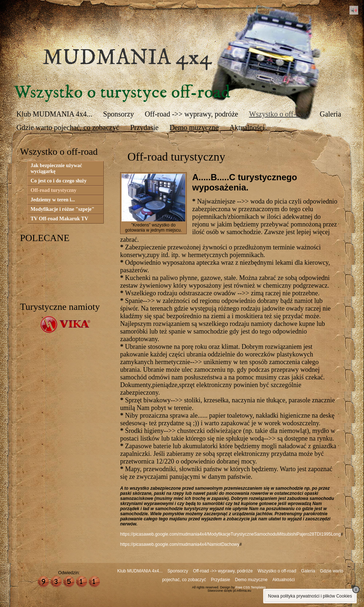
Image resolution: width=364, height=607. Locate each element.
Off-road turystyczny (54, 190)
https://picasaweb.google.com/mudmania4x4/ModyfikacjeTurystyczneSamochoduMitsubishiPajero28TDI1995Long (230, 534)
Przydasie (145, 127)
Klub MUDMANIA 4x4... (54, 114)
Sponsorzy (118, 114)
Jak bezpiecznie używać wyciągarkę (56, 168)
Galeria (330, 114)
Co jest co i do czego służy (59, 181)
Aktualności (247, 127)
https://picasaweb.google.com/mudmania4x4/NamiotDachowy (180, 544)
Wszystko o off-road (279, 114)
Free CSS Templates (251, 587)
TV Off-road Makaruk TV (59, 219)
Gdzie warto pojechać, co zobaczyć (68, 127)
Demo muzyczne (194, 127)
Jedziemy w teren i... (53, 200)
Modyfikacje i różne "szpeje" (62, 209)
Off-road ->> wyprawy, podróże (191, 114)
